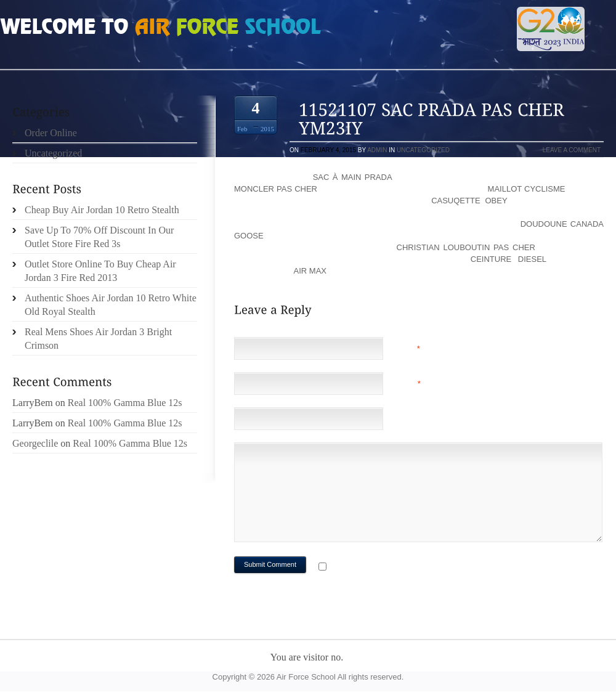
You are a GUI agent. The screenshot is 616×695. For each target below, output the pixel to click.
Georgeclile (35, 443)
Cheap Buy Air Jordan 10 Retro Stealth (102, 210)
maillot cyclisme (527, 189)
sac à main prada (352, 177)
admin (377, 150)
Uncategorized (423, 150)
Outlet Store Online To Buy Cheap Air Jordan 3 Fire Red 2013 (100, 271)
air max (310, 271)
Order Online (51, 133)
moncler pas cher (276, 189)
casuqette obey (469, 201)
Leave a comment (572, 150)
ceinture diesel (509, 259)
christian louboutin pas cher (466, 247)
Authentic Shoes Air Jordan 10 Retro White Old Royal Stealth (111, 305)
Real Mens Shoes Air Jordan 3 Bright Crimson (98, 339)
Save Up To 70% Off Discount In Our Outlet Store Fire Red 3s (99, 237)
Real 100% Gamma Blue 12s (125, 403)
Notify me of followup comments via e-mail (427, 568)
